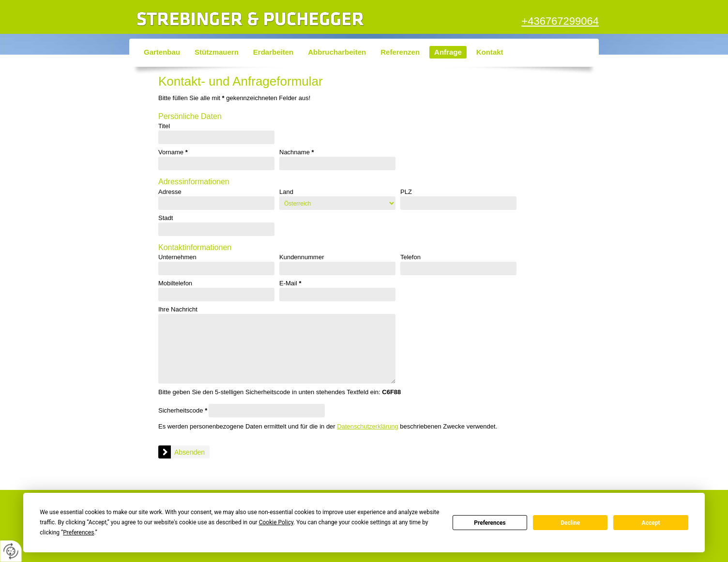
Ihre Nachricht (178, 310)
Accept (651, 523)
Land (286, 192)
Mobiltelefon (175, 283)
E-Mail (290, 283)
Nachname (297, 152)
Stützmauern (217, 52)
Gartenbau (162, 52)
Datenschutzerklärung (367, 426)
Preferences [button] (78, 532)
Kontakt (490, 52)
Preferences (490, 523)
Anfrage (448, 52)
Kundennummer (302, 257)
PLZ (406, 192)
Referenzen (400, 52)
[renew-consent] (11, 551)
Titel (164, 126)
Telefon (410, 257)
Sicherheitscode (183, 410)
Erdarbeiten (273, 52)
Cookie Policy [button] (276, 522)
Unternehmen (177, 257)
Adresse (170, 192)
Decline (570, 523)
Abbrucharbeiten (337, 52)
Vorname (173, 152)
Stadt (166, 218)
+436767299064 (560, 21)
